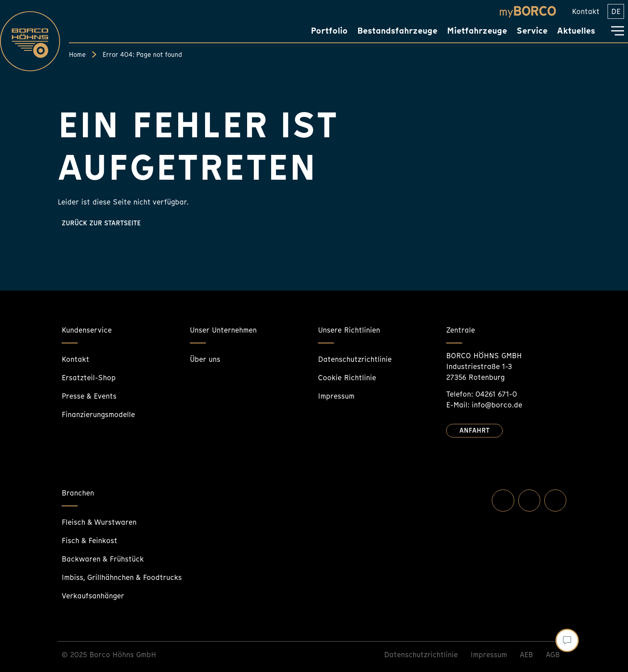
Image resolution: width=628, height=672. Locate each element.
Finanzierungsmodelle (98, 414)
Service (532, 31)
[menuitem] (616, 11)
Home (77, 54)
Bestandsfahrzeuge (397, 31)
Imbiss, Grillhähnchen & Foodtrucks (122, 577)
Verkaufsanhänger (93, 596)
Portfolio (329, 31)
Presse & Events (89, 396)
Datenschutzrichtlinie (355, 359)
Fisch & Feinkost (90, 541)
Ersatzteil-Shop (89, 378)
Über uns (205, 359)
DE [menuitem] (616, 11)
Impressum (336, 396)
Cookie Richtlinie (347, 378)
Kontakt (586, 11)
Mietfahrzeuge (477, 31)
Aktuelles (576, 31)
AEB (526, 655)
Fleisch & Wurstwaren (99, 522)
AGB (553, 655)
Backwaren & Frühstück (103, 559)
